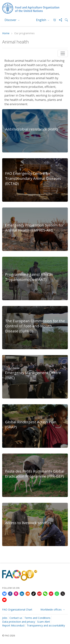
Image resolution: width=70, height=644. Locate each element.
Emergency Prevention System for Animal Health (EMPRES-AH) (34, 228)
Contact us (16, 618)
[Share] (59, 20)
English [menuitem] (41, 20)
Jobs (5, 618)
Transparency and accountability (46, 625)
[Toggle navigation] (63, 53)
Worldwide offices (51, 610)
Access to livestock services (28, 523)
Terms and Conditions (37, 618)
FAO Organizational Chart (17, 610)
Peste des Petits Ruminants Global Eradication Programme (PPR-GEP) (35, 474)
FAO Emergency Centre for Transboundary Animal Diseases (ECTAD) (33, 178)
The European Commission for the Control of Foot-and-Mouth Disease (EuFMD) (35, 326)
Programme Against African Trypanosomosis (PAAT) (29, 277)
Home (6, 33)
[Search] (65, 20)
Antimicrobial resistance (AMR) (31, 129)
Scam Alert (44, 622)
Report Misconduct (13, 625)
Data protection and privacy (19, 622)
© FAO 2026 (9, 635)
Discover (11, 20)
